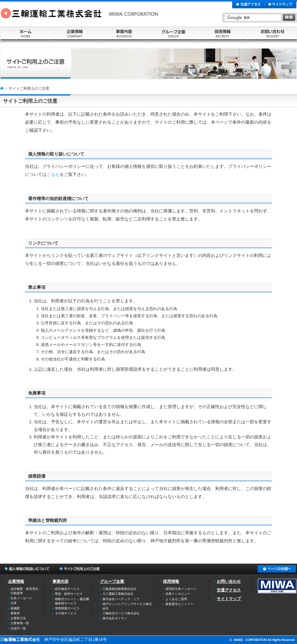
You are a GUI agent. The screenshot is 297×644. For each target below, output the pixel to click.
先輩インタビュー (178, 594)
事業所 (15, 613)
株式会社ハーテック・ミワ (121, 599)
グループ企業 (112, 581)
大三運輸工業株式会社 (118, 594)
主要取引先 (18, 618)
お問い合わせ (229, 581)
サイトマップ (229, 599)
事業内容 (61, 581)
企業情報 (16, 581)
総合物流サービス (67, 589)
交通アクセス (229, 590)
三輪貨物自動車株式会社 (119, 589)
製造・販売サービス (69, 594)
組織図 (15, 608)
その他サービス (66, 613)
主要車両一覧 (20, 623)
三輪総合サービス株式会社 (121, 613)
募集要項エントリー (179, 604)
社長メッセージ (21, 598)
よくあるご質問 (176, 599)
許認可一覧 (18, 628)
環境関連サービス (67, 608)
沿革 (14, 603)
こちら (53, 175)
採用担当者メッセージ (181, 589)
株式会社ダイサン (115, 618)
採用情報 (171, 581)
